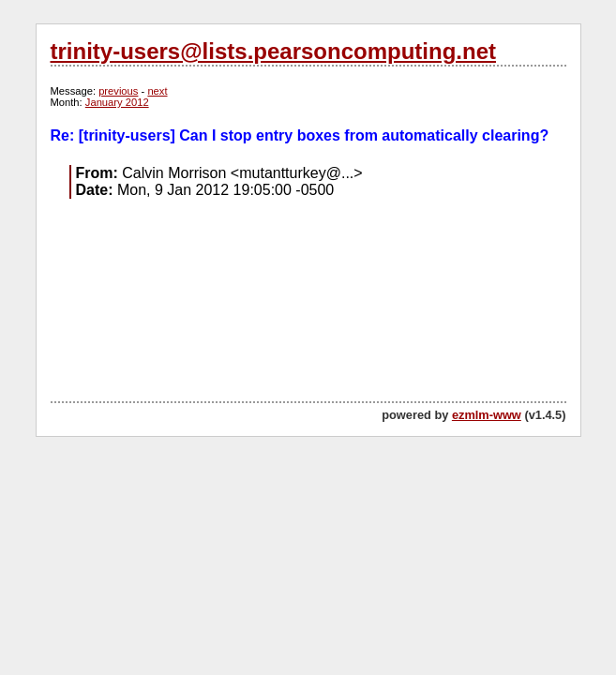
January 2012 (117, 102)
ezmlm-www (487, 415)
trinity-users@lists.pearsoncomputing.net (273, 51)
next (157, 91)
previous (118, 91)
